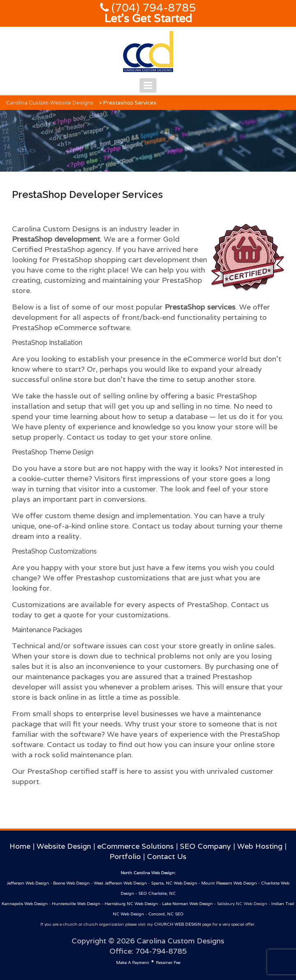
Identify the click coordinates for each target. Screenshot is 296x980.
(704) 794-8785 (152, 8)
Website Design (64, 846)
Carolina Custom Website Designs (50, 103)
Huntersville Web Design (76, 904)
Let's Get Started (148, 18)
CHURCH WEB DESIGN (177, 924)
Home (20, 846)
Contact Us (167, 856)
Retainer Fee (168, 963)
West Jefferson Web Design (120, 883)
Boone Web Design (71, 883)
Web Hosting (260, 846)
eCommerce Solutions (135, 846)
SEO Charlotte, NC (157, 893)
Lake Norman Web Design (188, 904)
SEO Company (205, 846)
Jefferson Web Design (28, 883)
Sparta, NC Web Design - (176, 883)
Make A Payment (133, 963)
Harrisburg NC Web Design (131, 904)
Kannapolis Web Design (25, 904)
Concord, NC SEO (166, 914)
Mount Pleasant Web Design (229, 883)
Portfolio (125, 856)
